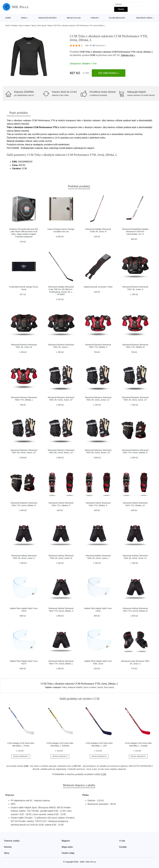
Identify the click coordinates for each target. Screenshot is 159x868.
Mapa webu (67, 847)
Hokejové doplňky (48, 18)
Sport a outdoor (24, 26)
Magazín (66, 841)
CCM (92, 55)
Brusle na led (74, 18)
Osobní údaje (68, 853)
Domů (8, 18)
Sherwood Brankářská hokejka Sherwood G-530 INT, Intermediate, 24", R (135, 232)
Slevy (7, 853)
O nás (122, 841)
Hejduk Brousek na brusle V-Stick (98, 287)
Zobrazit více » (128, 55)
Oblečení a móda (144, 18)
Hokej (24, 18)
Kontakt (123, 847)
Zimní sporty (42, 26)
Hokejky (95, 18)
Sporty (34, 26)
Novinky (8, 847)
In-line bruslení (117, 18)
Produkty (14, 26)
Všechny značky (12, 841)
